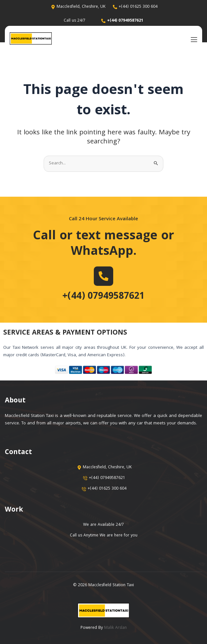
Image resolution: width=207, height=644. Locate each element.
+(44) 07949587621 (103, 297)
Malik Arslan (115, 628)
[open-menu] (192, 39)
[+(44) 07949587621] (103, 276)
